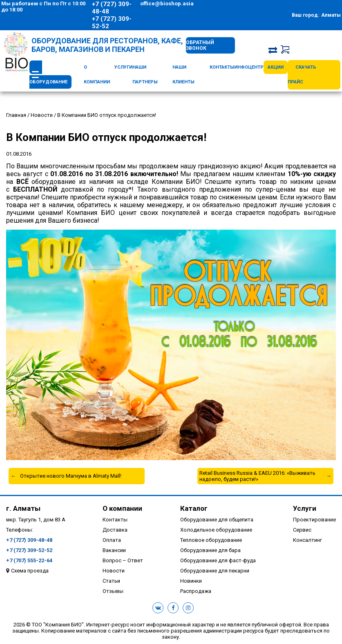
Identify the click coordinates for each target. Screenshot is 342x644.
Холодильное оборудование (216, 530)
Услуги (123, 67)
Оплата (112, 540)
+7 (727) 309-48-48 (112, 8)
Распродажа (196, 591)
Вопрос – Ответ (123, 560)
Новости (114, 571)
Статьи (111, 581)
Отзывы (113, 591)
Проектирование (314, 520)
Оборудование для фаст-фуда (218, 560)
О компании (122, 508)
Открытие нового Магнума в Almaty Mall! (71, 476)
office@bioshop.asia (167, 3)
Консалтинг (307, 540)
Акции (276, 67)
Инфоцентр (249, 67)
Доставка (115, 530)
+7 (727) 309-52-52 (112, 22)
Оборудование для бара (210, 550)
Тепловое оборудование (211, 540)
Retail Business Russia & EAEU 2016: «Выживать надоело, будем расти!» (257, 476)
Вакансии (114, 550)
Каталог (194, 508)
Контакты (222, 67)
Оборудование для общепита (217, 520)
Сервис (302, 530)
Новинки (191, 581)
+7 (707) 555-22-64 (29, 560)
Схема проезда (30, 571)
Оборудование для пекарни (215, 571)
